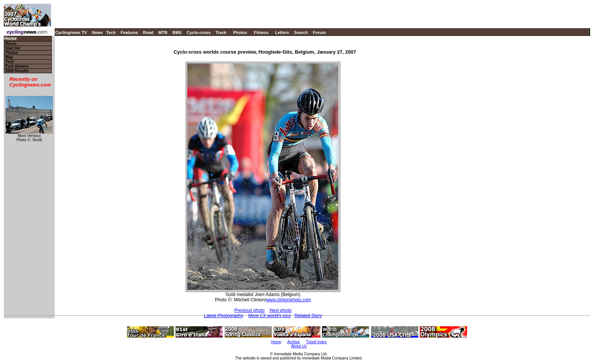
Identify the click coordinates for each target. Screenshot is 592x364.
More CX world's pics (270, 316)
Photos (240, 32)
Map (9, 57)
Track (221, 32)
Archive (294, 342)
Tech (111, 32)
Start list (13, 48)
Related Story (308, 316)
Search (301, 32)
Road (148, 32)
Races (11, 44)
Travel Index (317, 342)
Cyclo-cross (199, 32)
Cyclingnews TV (71, 32)
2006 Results (17, 71)
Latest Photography (224, 316)
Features (129, 32)
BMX (177, 32)
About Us (299, 346)
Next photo (281, 310)
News (98, 32)
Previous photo (250, 310)
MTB (163, 32)
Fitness (261, 32)
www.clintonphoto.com (288, 300)
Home (10, 39)
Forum (319, 32)
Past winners (17, 66)
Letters (282, 32)
